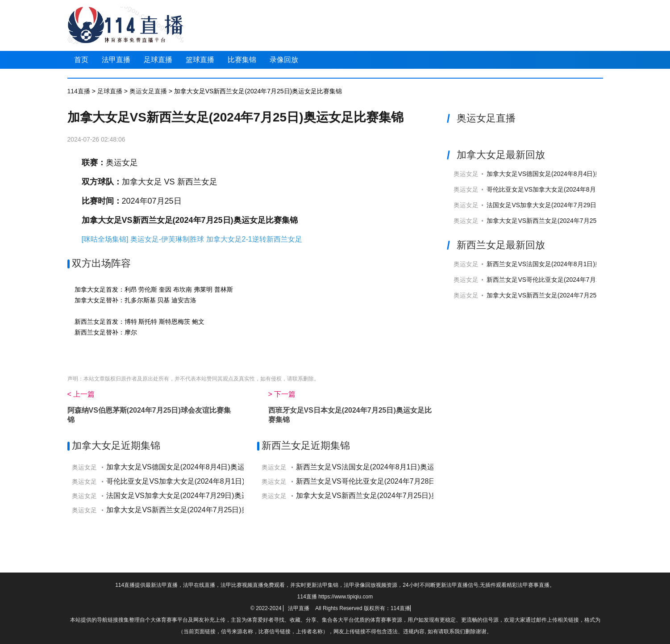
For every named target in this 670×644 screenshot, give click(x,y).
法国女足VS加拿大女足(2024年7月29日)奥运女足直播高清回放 (574, 205)
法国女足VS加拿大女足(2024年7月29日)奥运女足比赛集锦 (199, 496)
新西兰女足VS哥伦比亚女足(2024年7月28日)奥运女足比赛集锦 (395, 481)
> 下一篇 (282, 394)
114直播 (79, 91)
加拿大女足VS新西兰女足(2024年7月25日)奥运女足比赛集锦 (202, 510)
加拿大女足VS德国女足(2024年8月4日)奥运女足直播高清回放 (572, 174)
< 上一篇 (81, 394)
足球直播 (158, 60)
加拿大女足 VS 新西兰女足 (170, 182)
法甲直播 (116, 60)
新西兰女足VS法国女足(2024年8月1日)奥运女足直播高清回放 (572, 264)
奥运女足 (122, 163)
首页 (81, 60)
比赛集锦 (242, 60)
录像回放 (284, 60)
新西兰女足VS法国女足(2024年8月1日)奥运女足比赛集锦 (386, 467)
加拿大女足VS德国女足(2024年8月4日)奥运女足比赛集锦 (197, 467)
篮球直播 (200, 60)
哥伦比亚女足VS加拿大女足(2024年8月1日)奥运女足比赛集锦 (204, 481)
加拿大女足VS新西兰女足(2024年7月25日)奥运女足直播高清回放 (577, 221)
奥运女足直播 (148, 91)
